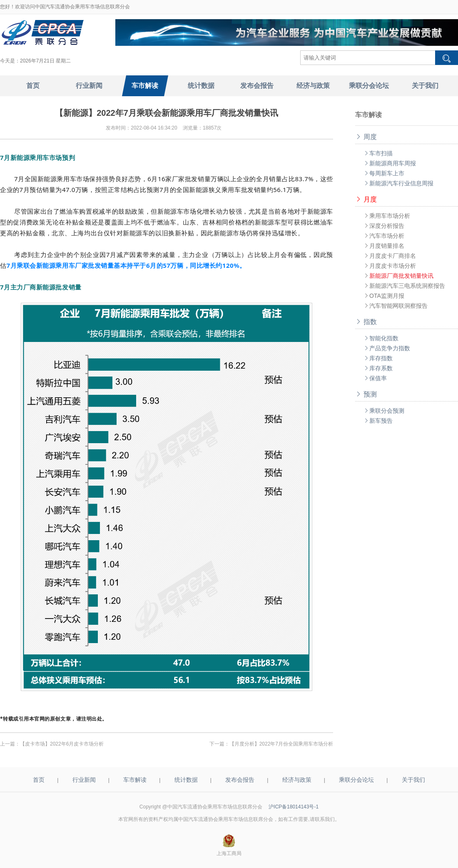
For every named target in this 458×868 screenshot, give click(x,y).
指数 (366, 322)
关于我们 (413, 780)
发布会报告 (240, 780)
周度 (366, 137)
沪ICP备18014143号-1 (294, 807)
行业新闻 (84, 780)
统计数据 (186, 780)
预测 (366, 394)
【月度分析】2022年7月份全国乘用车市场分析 (281, 744)
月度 (366, 199)
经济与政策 (297, 780)
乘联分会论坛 (356, 780)
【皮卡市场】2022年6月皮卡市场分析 (62, 744)
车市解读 (135, 780)
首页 (39, 780)
